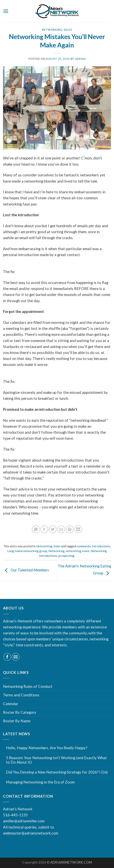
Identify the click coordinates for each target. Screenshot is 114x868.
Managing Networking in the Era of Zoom (40, 782)
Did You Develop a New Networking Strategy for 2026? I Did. (57, 772)
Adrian (80, 59)
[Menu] (6, 11)
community (84, 546)
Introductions (101, 546)
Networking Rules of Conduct (28, 686)
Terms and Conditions (21, 695)
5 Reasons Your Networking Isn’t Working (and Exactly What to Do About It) (56, 760)
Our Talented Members (26, 570)
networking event (78, 551)
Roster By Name (17, 721)
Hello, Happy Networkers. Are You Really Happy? (47, 748)
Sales (68, 30)
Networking (52, 30)
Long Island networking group (27, 551)
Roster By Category (20, 712)
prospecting (66, 556)
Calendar (11, 704)
